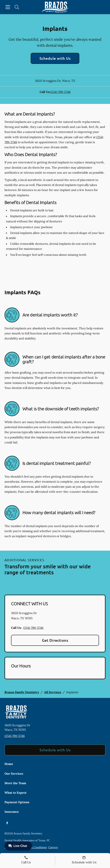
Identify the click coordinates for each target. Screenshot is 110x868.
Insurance (12, 812)
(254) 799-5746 (60, 92)
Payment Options (17, 802)
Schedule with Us (55, 58)
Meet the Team (15, 783)
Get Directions (55, 640)
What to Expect (16, 793)
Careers (53, 847)
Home (9, 764)
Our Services (14, 774)
